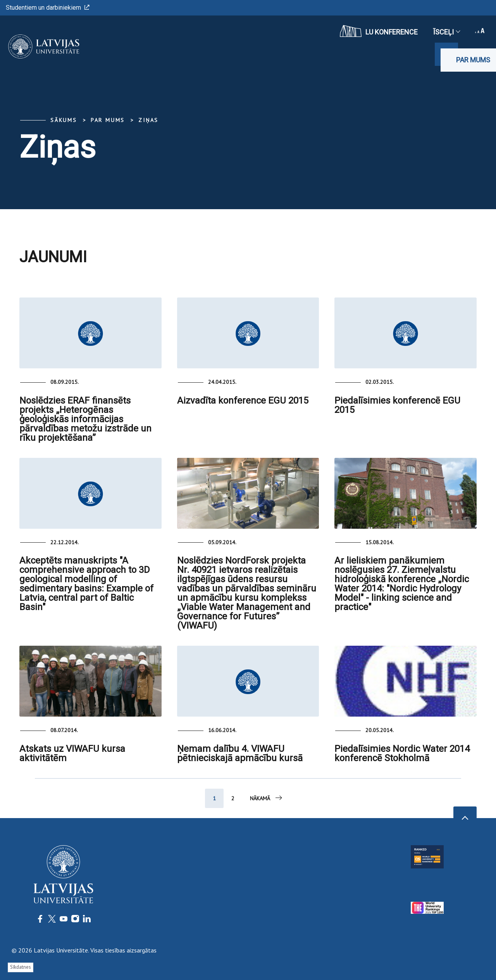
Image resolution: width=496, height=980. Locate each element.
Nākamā (267, 798)
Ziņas (148, 120)
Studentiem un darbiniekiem (48, 8)
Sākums (64, 120)
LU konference (379, 31)
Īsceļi (446, 32)
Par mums (473, 60)
